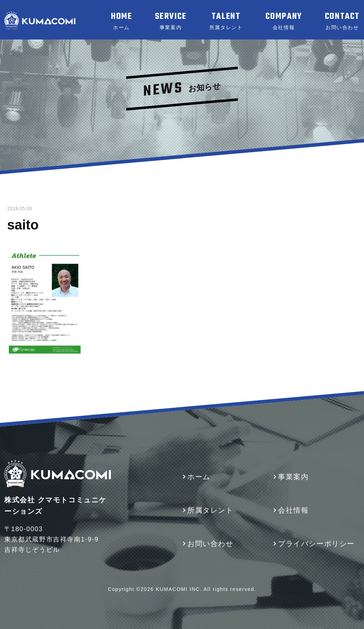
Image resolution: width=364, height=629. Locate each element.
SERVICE (171, 21)
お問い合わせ (210, 544)
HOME (121, 21)
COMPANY (284, 21)
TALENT (226, 21)
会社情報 (293, 510)
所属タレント (210, 510)
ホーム (199, 477)
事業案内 (293, 477)
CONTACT (342, 21)
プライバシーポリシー (316, 544)
